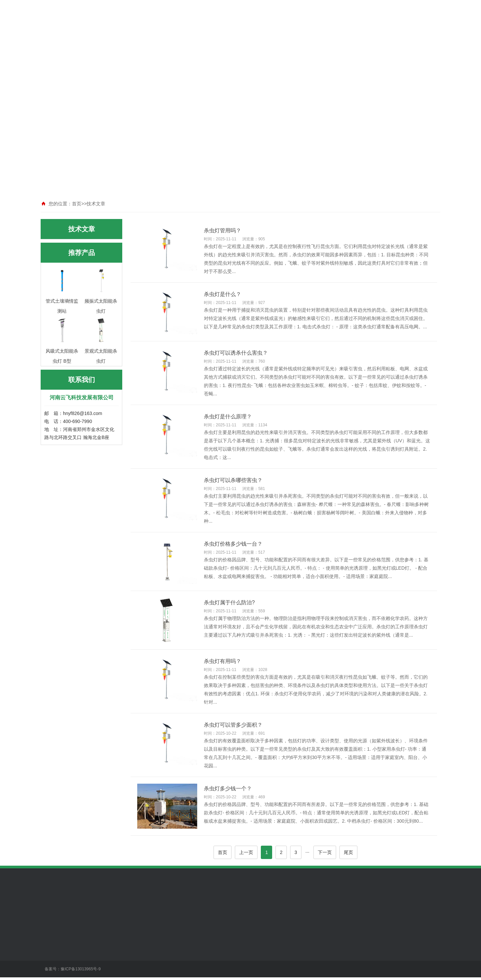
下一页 (325, 852)
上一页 (246, 852)
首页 (223, 852)
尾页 (348, 852)
